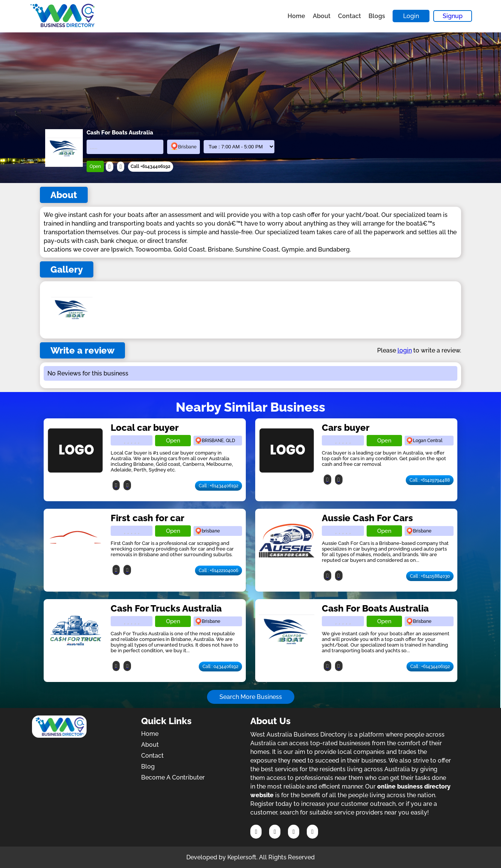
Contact (349, 16)
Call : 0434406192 (220, 667)
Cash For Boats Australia (375, 608)
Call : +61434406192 (219, 486)
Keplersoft (242, 857)
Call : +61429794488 (430, 480)
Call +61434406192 (151, 166)
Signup (453, 16)
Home (296, 16)
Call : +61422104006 (219, 571)
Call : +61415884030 (430, 576)
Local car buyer (145, 428)
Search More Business (251, 697)
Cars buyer (346, 428)
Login (411, 16)
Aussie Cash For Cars (367, 518)
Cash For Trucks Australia (166, 608)
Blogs (377, 16)
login (405, 350)
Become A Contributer (173, 777)
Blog (148, 767)
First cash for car (148, 518)
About (322, 16)
